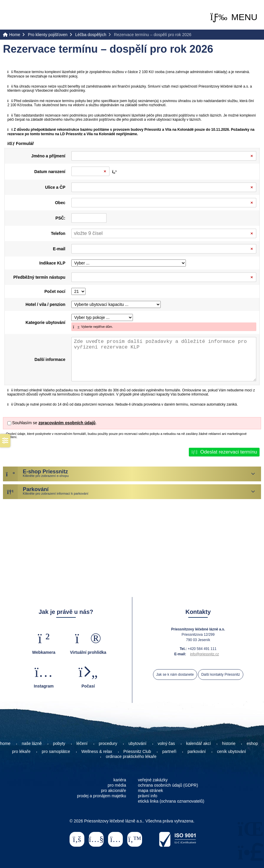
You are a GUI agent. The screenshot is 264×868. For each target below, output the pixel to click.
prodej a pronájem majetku (102, 796)
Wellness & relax (97, 751)
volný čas (166, 743)
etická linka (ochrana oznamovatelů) (171, 801)
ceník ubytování (231, 751)
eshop (252, 743)
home (5, 743)
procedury (108, 743)
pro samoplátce (56, 751)
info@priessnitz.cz (205, 654)
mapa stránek (150, 790)
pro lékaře (21, 751)
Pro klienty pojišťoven (48, 35)
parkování (197, 751)
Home (27, 15)
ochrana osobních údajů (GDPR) (168, 785)
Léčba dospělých (91, 35)
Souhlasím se (25, 423)
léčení (82, 743)
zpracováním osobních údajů (67, 423)
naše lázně (32, 743)
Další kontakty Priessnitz (221, 675)
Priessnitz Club (137, 751)
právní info (148, 796)
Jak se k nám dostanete (175, 675)
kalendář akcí (198, 743)
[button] (234, 17)
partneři (169, 751)
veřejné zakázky (153, 780)
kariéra (120, 780)
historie (229, 743)
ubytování (137, 743)
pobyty (59, 743)
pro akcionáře (114, 790)
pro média (117, 785)
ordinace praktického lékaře (132, 756)
